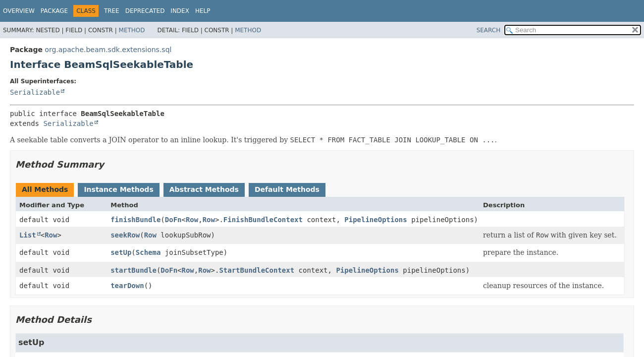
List (28, 235)
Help (203, 11)
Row (192, 220)
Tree (112, 11)
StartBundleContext (257, 270)
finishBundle (135, 220)
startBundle (134, 270)
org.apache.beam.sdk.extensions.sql (108, 50)
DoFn (173, 220)
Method (132, 30)
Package (54, 11)
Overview (19, 11)
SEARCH (489, 30)
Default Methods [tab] (287, 189)
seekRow (125, 235)
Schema (148, 252)
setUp (121, 252)
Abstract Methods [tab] (204, 189)
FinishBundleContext (263, 220)
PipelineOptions (376, 220)
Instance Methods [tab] (118, 189)
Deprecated (145, 11)
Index (180, 11)
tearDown (127, 286)
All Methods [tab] (45, 189)
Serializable (35, 92)
